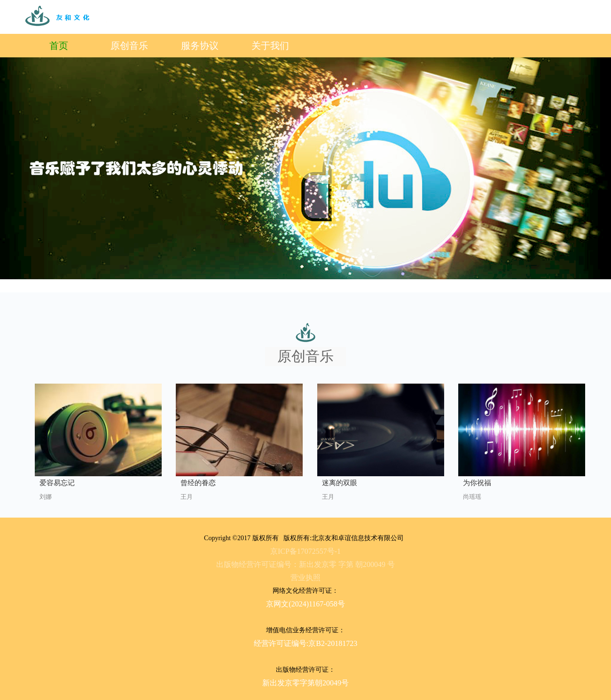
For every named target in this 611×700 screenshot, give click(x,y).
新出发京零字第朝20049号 (305, 683)
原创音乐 (129, 46)
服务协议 (200, 46)
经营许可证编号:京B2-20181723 (305, 643)
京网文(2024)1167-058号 (305, 604)
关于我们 (270, 46)
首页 (59, 46)
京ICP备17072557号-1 (305, 551)
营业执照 (305, 578)
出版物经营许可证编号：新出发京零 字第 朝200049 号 (305, 564)
